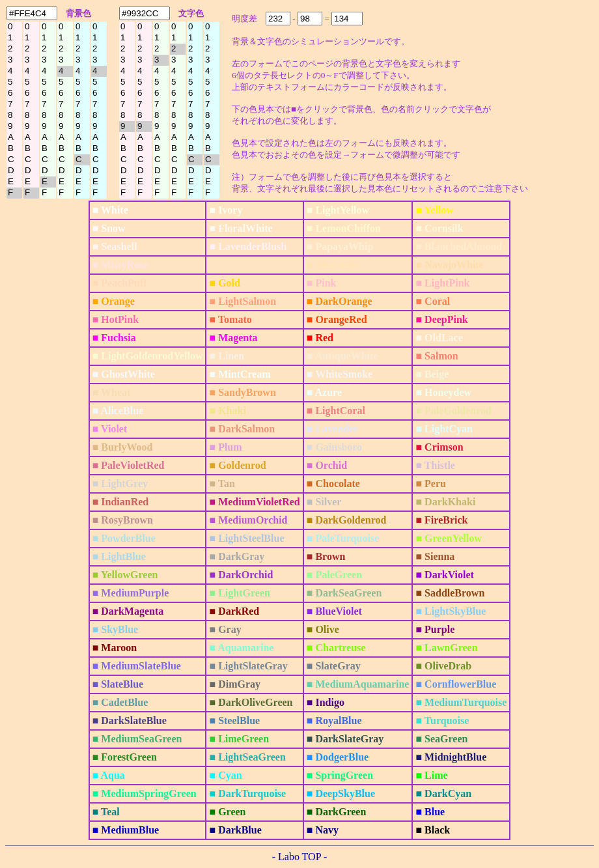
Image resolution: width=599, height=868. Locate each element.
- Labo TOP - (300, 857)
